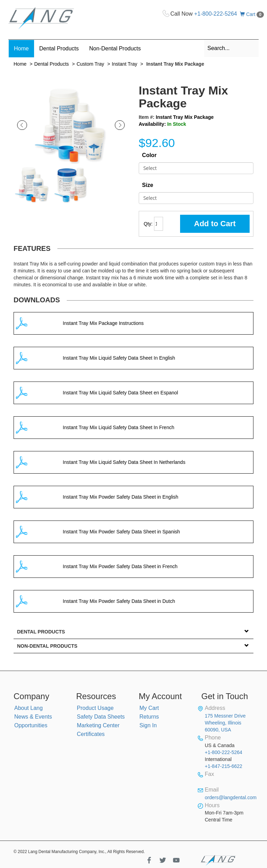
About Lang (29, 708)
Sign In (148, 725)
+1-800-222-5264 (216, 14)
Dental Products (51, 64)
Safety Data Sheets (101, 717)
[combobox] (232, 48)
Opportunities (31, 725)
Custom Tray (90, 64)
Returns (149, 717)
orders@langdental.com (231, 797)
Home (20, 64)
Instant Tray (125, 64)
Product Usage (95, 708)
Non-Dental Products (47, 646)
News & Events (33, 717)
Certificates (91, 734)
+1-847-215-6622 (224, 766)
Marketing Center (98, 725)
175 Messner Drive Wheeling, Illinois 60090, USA (225, 723)
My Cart (149, 708)
